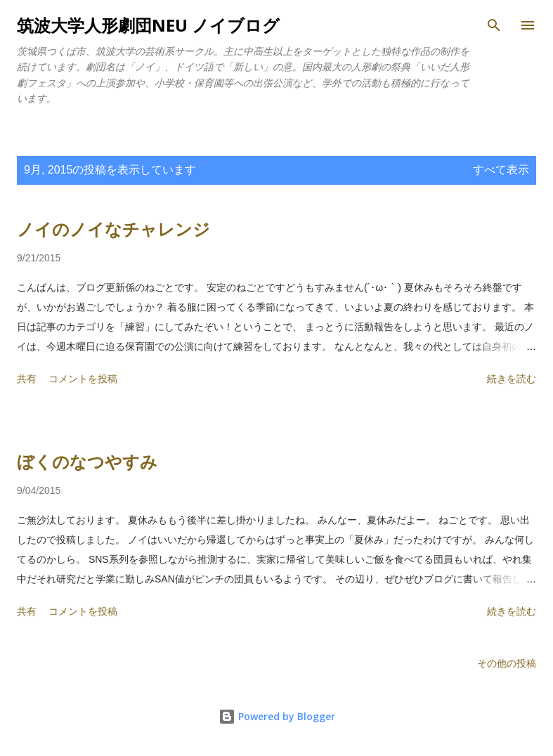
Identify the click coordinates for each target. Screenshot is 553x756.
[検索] (494, 25)
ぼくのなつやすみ (87, 462)
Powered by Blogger (277, 716)
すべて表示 (501, 170)
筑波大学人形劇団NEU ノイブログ (148, 25)
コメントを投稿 (83, 379)
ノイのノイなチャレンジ (113, 229)
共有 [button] (27, 379)
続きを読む (512, 379)
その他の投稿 (507, 663)
